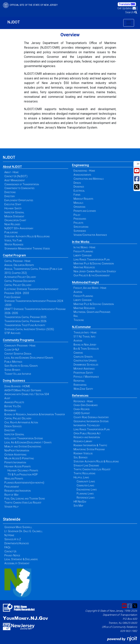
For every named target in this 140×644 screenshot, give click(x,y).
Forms (77, 195)
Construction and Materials (89, 179)
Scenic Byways (12, 370)
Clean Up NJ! (12, 350)
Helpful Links (81, 477)
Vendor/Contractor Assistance (90, 235)
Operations (79, 207)
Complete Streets (83, 357)
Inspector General (14, 212)
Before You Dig (13, 406)
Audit (7, 398)
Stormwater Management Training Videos (27, 248)
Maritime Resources (84, 267)
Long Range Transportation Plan (92, 259)
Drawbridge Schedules (86, 365)
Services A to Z (13, 539)
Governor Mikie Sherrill (18, 527)
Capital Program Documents (20, 281)
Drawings (79, 187)
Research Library (83, 441)
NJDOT (14, 22)
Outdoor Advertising (15, 455)
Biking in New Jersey (85, 345)
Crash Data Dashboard (86, 405)
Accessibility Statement (17, 563)
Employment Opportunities (19, 200)
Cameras (78, 353)
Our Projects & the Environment (92, 275)
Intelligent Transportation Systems (24, 438)
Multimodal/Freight (85, 282)
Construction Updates (85, 361)
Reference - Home (83, 401)
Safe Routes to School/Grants (21, 366)
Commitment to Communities (19, 188)
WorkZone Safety (83, 389)
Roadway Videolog (83, 453)
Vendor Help (11, 507)
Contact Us (10, 551)
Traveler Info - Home (85, 332)
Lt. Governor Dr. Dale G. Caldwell (24, 531)
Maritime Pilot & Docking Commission (94, 263)
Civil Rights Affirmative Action (21, 422)
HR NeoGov (80, 502)
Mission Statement (14, 216)
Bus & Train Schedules (86, 349)
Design (77, 183)
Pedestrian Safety (83, 373)
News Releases (12, 224)
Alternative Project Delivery (20, 277)
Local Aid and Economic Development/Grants (29, 358)
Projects (78, 223)
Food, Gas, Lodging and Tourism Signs (25, 499)
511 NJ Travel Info (84, 337)
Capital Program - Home (17, 261)
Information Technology (87, 425)
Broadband (10, 410)
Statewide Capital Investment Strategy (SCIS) (29, 329)
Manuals (78, 203)
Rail (76, 316)
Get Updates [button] (127, 8)
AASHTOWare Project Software (23, 390)
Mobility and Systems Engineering (23, 446)
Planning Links (85, 494)
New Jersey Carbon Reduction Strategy (95, 271)
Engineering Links (87, 489)
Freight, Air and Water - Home (90, 288)
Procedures (80, 219)
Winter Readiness (14, 244)
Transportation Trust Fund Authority (25, 325)
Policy (77, 215)
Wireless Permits (14, 479)
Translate (127, 4)
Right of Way (12, 495)
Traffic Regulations (84, 473)
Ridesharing (80, 385)
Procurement (12, 487)
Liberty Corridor (83, 255)
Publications (11, 232)
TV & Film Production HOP (23, 474)
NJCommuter (81, 327)
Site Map (78, 506)
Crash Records (82, 409)
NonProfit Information (17, 450)
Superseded (80, 231)
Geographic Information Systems (91, 421)
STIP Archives (12, 333)
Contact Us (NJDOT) (16, 176)
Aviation (78, 292)
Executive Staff (13, 204)
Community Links (86, 481)
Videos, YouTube (13, 240)
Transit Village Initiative (18, 374)
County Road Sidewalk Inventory (91, 417)
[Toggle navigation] (129, 23)
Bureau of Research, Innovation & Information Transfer (35, 414)
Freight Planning (83, 251)
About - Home (12, 172)
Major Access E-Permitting (19, 458)
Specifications (81, 227)
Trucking (79, 320)
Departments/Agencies (17, 543)
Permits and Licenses (85, 211)
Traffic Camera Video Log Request (23, 503)
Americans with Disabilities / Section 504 (27, 394)
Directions (10, 192)
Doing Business (14, 381)
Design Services (13, 426)
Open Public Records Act (87, 433)
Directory (10, 196)
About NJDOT (12, 167)
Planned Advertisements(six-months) (24, 483)
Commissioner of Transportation (22, 184)
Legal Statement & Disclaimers (21, 559)
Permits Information (15, 462)
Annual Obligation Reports (19, 265)
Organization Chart (15, 220)
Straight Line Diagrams (86, 465)
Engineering (80, 165)
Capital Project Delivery (18, 285)
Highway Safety (13, 208)
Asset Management (15, 180)
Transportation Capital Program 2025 (25, 317)
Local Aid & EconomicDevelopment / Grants (28, 442)
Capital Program (14, 255)
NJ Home (9, 535)
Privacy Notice (12, 555)
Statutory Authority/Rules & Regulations (27, 236)
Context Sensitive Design (18, 354)
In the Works (81, 242)
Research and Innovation (18, 491)
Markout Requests (83, 199)
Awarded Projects (14, 402)
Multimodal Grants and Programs (92, 312)
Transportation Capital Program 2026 (25, 321)
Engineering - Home (84, 171)
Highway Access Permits (17, 466)
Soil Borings (80, 457)
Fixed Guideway (13, 297)
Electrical (79, 191)
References (80, 396)
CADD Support (82, 413)
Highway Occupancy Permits (23, 470)
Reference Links (86, 498)
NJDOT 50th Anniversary (19, 228)
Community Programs (18, 340)
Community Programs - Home (20, 346)
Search (131, 12)
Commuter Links (85, 485)
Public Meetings (13, 362)
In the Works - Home (84, 247)
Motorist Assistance (84, 369)
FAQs (7, 547)
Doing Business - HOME (17, 386)
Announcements (82, 175)
